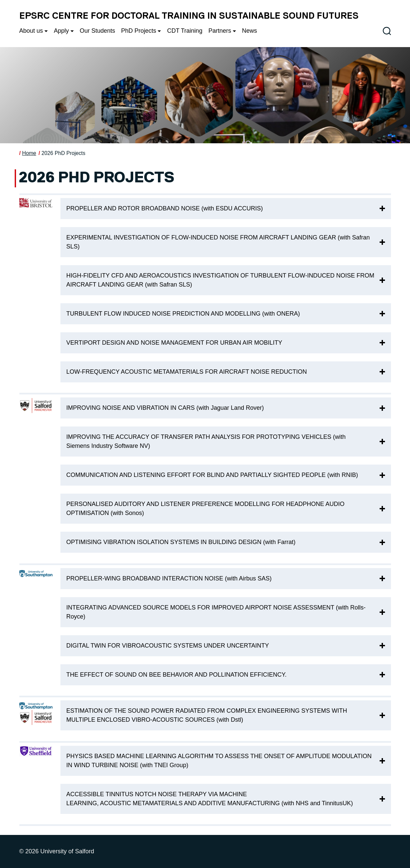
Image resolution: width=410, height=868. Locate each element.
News (250, 31)
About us (31, 31)
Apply (61, 31)
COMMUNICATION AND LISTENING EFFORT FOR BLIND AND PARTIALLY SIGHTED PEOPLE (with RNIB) (212, 475)
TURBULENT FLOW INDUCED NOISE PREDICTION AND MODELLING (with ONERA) (183, 314)
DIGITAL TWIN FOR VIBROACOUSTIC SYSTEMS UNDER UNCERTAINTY (169, 646)
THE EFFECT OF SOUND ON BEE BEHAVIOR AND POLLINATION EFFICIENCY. (177, 675)
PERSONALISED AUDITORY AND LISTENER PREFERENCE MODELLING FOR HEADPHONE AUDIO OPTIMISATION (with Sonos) (206, 508)
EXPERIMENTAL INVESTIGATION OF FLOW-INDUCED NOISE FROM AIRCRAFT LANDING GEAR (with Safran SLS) (218, 242)
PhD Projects (139, 31)
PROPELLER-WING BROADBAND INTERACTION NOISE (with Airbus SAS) (169, 578)
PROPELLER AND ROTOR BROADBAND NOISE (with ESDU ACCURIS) (165, 208)
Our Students (97, 31)
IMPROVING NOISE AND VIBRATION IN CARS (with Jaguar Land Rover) (165, 408)
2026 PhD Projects (63, 153)
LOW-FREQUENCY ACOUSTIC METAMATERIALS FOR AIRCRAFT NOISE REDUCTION (187, 372)
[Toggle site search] (387, 31)
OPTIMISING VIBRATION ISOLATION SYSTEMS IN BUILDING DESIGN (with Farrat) (181, 542)
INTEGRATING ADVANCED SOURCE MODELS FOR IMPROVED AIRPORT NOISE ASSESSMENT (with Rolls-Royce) (216, 612)
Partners (220, 31)
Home (29, 153)
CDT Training (185, 31)
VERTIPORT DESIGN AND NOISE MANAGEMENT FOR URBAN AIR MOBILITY (174, 343)
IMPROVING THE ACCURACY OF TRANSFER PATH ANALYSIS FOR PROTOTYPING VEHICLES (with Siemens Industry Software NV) (206, 441)
